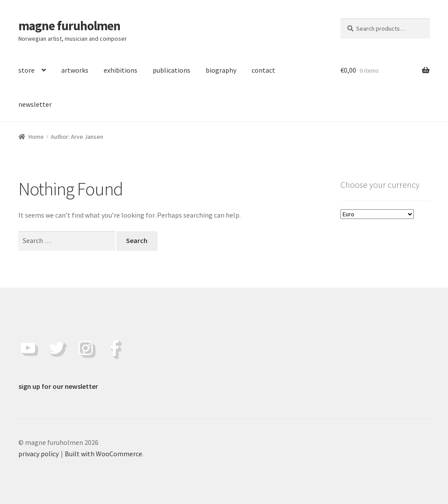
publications (171, 70)
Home (36, 137)
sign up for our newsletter (58, 386)
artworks (75, 70)
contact (263, 70)
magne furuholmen (69, 26)
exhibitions (121, 70)
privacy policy (38, 454)
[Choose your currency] (377, 214)
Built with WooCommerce (103, 454)
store (26, 70)
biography (221, 70)
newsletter (35, 104)
